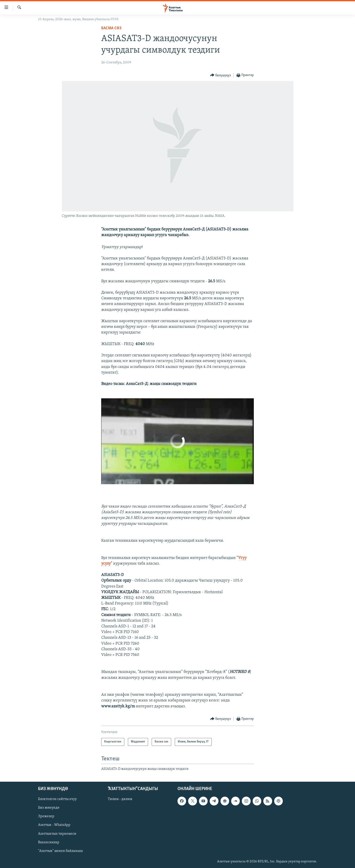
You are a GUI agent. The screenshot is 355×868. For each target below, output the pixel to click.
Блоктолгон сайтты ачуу (57, 799)
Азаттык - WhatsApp (54, 825)
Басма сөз (111, 28)
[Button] (221, 75)
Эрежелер (46, 817)
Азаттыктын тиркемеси (57, 834)
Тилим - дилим (120, 799)
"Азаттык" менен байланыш (60, 851)
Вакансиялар (49, 842)
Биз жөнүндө (49, 808)
